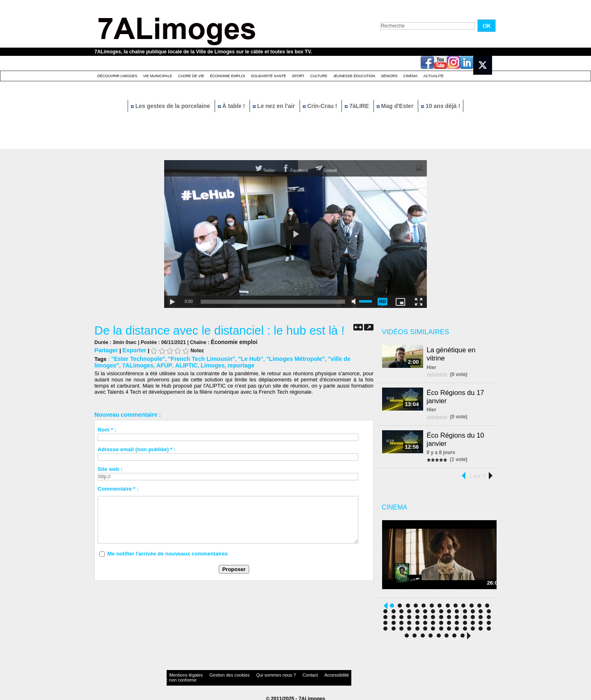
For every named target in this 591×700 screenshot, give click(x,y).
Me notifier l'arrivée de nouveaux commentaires (167, 552)
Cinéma (411, 76)
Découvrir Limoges (117, 76)
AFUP (133, 364)
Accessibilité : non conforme (312, 673)
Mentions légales (182, 673)
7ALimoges (109, 364)
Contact (279, 673)
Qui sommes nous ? (252, 673)
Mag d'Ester (396, 106)
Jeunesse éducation (354, 76)
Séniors (389, 76)
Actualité (434, 76)
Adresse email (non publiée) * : (137, 448)
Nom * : (107, 428)
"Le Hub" (240, 358)
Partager (105, 350)
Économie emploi (227, 76)
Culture (319, 76)
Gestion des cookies (216, 673)
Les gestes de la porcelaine (171, 106)
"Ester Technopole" (136, 358)
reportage (204, 364)
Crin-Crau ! (321, 106)
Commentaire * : (118, 487)
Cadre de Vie (191, 76)
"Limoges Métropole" (282, 358)
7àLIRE (357, 106)
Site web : (110, 467)
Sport (298, 76)
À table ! (232, 106)
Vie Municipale (158, 76)
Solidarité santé (268, 76)
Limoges (177, 364)
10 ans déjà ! (441, 106)
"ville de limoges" (333, 358)
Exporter (132, 350)
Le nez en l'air (275, 106)
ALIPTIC (153, 364)
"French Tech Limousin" (195, 358)
